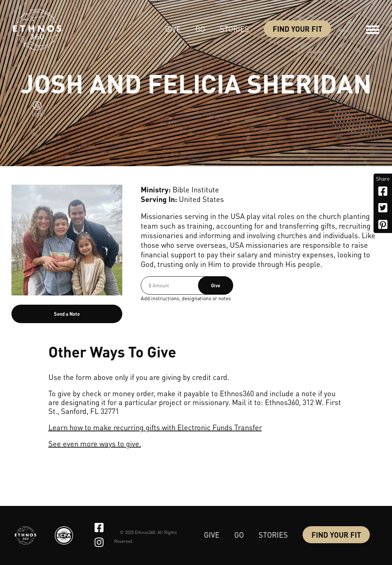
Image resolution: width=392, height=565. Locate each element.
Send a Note (67, 314)
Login (37, 114)
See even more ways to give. (95, 444)
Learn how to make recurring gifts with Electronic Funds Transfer (155, 427)
